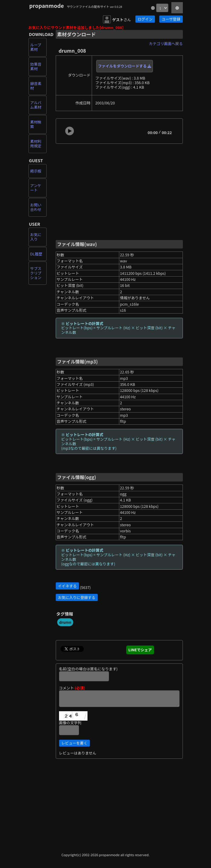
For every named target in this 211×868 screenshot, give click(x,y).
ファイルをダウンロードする (125, 66)
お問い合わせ (36, 207)
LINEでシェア (140, 650)
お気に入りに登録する (77, 597)
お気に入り (36, 237)
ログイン (145, 19)
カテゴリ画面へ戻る (166, 44)
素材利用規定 (36, 144)
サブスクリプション (36, 273)
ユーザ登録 (171, 19)
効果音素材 (36, 66)
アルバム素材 (36, 105)
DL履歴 (36, 254)
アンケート (36, 188)
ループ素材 (36, 47)
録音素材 (36, 86)
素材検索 (36, 124)
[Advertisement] (119, 191)
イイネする (68, 586)
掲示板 (36, 171)
